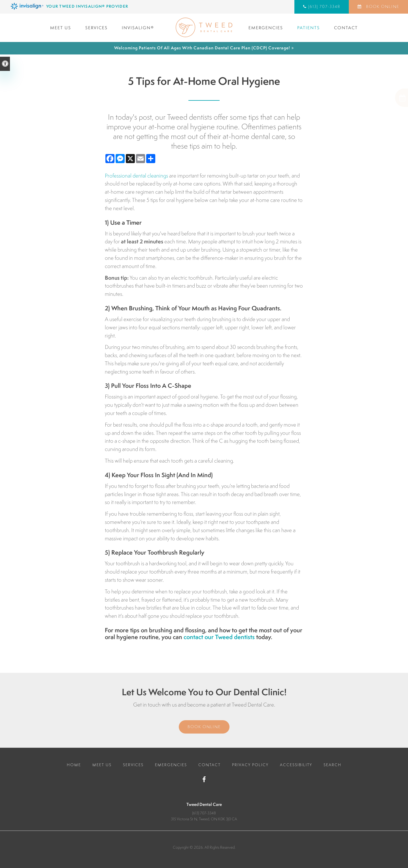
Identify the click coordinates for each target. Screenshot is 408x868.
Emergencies (266, 28)
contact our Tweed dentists (219, 637)
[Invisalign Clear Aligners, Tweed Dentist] (106, 6)
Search (332, 765)
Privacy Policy (250, 765)
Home (74, 765)
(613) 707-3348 (324, 7)
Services (96, 28)
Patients (309, 28)
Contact (346, 28)
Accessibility (296, 765)
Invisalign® (138, 28)
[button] (382, 98)
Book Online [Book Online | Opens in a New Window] (382, 7)
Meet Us (61, 28)
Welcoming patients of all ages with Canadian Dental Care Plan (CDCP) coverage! (202, 48)
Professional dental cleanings (136, 176)
